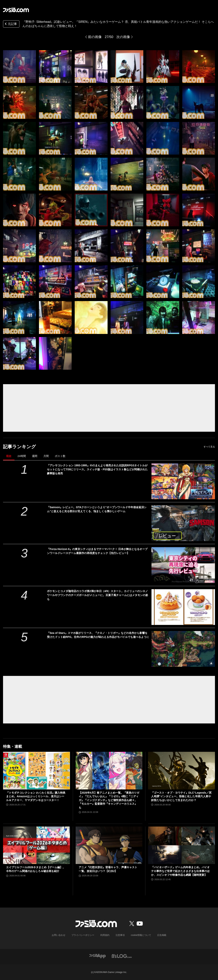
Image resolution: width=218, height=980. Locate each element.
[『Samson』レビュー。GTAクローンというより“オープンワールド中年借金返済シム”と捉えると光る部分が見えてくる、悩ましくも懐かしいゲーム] (183, 523)
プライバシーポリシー (83, 935)
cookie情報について (141, 935)
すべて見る (209, 447)
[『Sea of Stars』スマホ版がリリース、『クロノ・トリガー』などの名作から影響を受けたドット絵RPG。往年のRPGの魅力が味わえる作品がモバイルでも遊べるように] (183, 649)
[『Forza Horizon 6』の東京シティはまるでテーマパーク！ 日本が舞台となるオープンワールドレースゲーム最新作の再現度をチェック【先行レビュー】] (183, 565)
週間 (35, 456)
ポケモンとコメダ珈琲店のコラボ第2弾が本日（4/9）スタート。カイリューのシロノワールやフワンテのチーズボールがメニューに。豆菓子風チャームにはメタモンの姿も (98, 595)
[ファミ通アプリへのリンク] (98, 956)
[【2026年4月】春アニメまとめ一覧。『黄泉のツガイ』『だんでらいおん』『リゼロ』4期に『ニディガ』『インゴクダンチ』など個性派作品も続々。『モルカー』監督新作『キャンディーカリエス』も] (109, 771)
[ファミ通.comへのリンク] (16, 10)
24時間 (22, 456)
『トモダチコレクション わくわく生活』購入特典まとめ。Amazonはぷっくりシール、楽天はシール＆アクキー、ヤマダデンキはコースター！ (36, 796)
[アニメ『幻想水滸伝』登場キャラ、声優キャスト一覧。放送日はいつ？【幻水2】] (109, 845)
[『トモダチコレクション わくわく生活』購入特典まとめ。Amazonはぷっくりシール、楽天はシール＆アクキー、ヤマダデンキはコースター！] (36, 771)
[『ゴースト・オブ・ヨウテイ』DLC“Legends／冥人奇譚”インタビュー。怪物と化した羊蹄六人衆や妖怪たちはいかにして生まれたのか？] (182, 771)
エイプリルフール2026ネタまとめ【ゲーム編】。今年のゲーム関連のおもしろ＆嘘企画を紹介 (36, 869)
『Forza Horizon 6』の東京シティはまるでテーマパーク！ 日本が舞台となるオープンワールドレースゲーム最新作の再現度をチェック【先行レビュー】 (97, 551)
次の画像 (123, 37)
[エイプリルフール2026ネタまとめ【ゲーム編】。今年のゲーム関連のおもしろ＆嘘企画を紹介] (36, 845)
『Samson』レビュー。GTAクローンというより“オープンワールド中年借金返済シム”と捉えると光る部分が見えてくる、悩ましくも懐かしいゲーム (97, 509)
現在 (9, 456)
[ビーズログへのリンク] (122, 956)
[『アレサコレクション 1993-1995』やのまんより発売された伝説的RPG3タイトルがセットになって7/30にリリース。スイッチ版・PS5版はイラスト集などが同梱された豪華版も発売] (183, 481)
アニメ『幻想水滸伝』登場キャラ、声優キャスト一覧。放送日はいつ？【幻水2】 (108, 869)
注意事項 (120, 935)
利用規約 (105, 935)
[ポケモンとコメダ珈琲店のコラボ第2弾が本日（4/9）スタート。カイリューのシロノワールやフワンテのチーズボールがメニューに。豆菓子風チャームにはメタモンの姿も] (183, 607)
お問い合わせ (59, 935)
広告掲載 (162, 935)
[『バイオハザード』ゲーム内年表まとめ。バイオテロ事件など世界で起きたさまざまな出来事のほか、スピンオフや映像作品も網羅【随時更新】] (182, 845)
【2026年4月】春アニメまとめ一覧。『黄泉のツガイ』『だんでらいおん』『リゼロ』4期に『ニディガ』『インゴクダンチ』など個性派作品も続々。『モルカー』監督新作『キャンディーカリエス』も (109, 800)
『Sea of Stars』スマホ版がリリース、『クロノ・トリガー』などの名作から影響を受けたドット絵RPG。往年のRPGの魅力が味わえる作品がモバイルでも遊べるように (98, 635)
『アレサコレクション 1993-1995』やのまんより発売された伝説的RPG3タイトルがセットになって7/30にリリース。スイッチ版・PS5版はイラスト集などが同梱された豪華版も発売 (97, 469)
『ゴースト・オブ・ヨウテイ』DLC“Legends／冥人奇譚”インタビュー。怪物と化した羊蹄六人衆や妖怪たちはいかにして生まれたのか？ (181, 796)
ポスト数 (60, 456)
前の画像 (95, 37)
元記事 (10, 24)
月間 (46, 456)
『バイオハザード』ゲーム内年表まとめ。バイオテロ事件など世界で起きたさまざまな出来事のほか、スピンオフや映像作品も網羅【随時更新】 (180, 871)
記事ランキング (19, 447)
